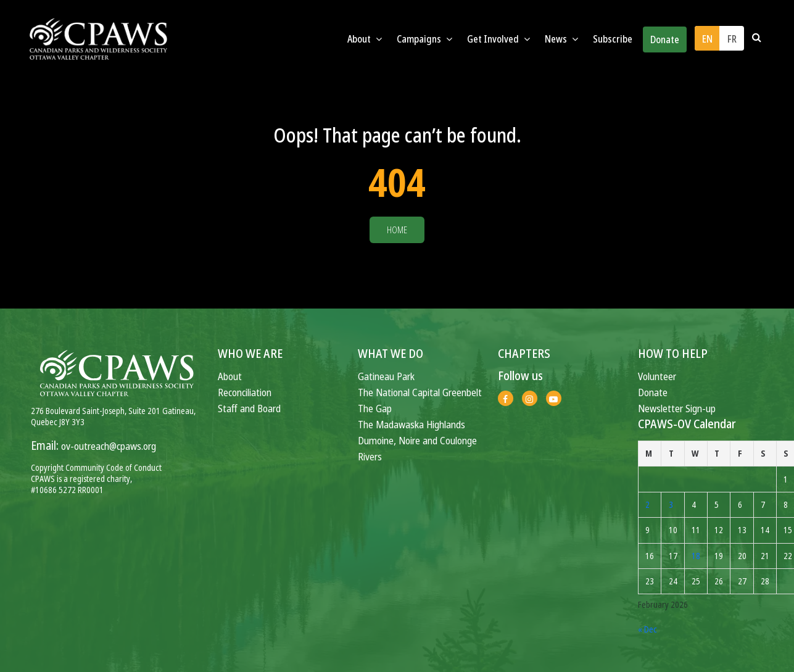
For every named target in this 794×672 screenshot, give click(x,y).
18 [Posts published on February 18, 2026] (696, 556)
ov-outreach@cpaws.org (109, 446)
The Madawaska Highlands (411, 424)
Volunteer (657, 376)
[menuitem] (707, 38)
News (561, 39)
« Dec (647, 629)
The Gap (375, 408)
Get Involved (498, 39)
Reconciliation (245, 392)
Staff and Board (249, 408)
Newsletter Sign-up (677, 408)
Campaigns (424, 39)
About (365, 39)
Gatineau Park (386, 376)
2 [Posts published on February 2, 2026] (647, 504)
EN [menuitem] (707, 39)
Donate (665, 39)
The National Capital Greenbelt (420, 392)
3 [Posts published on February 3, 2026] (671, 504)
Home (397, 230)
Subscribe (613, 39)
